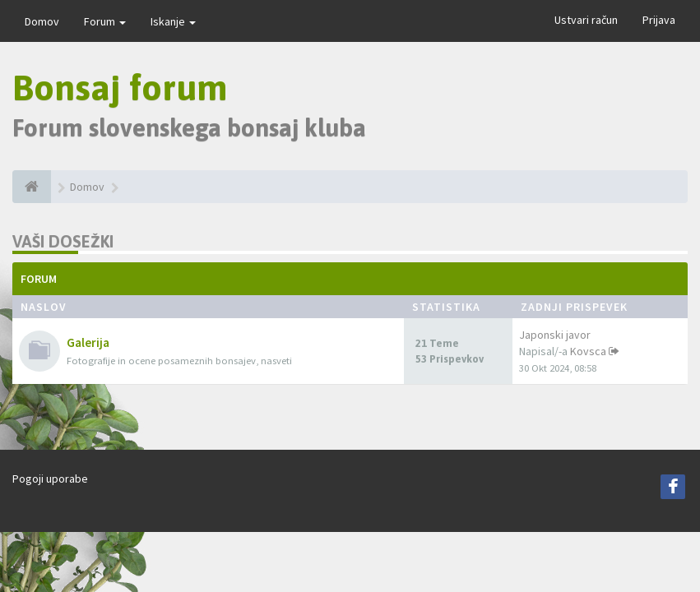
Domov (42, 21)
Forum (105, 21)
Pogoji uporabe (50, 479)
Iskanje (173, 21)
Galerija (88, 342)
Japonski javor (555, 335)
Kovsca (588, 351)
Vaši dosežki (63, 241)
